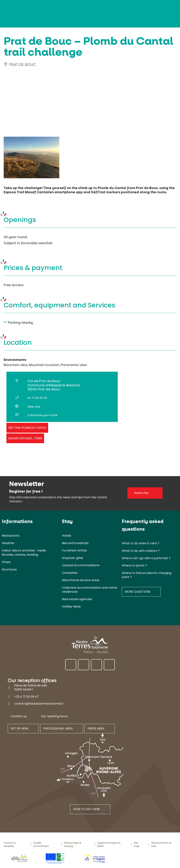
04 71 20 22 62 (37, 398)
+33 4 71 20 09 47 (26, 697)
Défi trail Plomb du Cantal (27, 428)
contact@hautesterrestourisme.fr (39, 704)
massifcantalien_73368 (25, 438)
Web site (34, 407)
